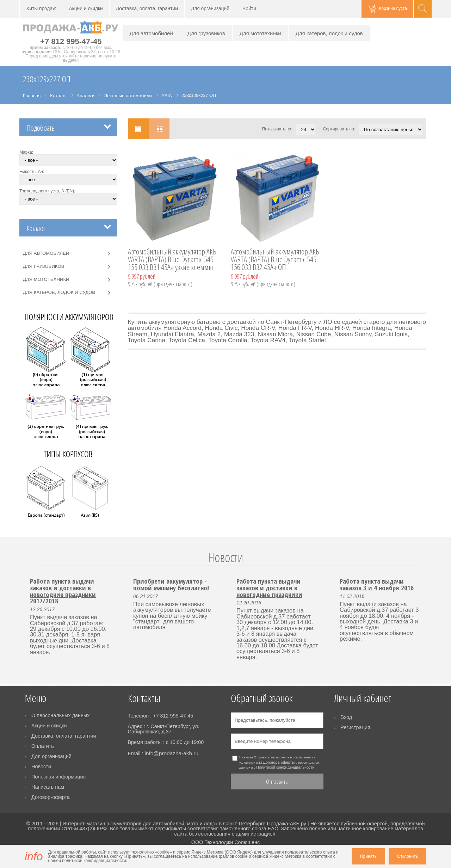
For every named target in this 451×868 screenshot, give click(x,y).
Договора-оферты (279, 762)
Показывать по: (277, 129)
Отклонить (407, 856)
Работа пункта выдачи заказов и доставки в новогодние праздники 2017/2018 (63, 591)
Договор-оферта (51, 797)
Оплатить (43, 746)
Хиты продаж (41, 9)
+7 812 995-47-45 (71, 41)
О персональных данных (61, 715)
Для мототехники (260, 33)
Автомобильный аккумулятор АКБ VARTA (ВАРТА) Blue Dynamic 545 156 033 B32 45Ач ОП (275, 260)
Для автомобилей (151, 33)
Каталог (36, 228)
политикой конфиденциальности (94, 861)
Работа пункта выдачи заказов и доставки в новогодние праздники (269, 587)
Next (422, 566)
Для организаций (210, 9)
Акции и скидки (86, 9)
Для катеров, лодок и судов (329, 33)
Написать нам (48, 787)
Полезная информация (58, 777)
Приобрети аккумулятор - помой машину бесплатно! (171, 584)
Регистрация (356, 727)
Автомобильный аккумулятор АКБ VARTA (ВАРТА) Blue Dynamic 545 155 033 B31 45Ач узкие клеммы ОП (172, 260)
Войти (249, 9)
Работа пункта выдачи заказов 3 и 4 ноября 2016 (377, 584)
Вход (347, 717)
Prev (29, 566)
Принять (368, 856)
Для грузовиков (206, 33)
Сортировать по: (339, 129)
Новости (225, 557)
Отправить (277, 781)
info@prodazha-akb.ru (171, 753)
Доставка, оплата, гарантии (147, 9)
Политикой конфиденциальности (285, 767)
